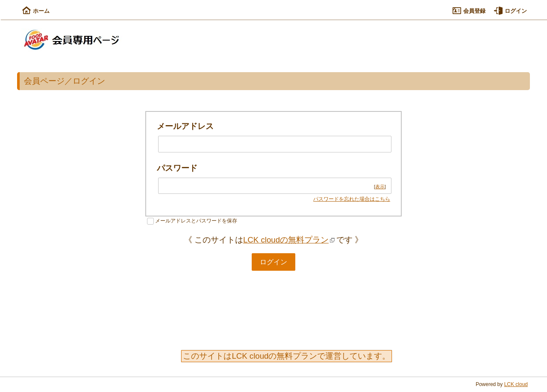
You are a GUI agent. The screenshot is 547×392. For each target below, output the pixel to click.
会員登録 (469, 11)
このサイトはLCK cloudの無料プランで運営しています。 (287, 356)
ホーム (36, 11)
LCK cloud (516, 384)
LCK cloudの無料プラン (286, 240)
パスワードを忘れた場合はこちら (352, 199)
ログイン (510, 11)
